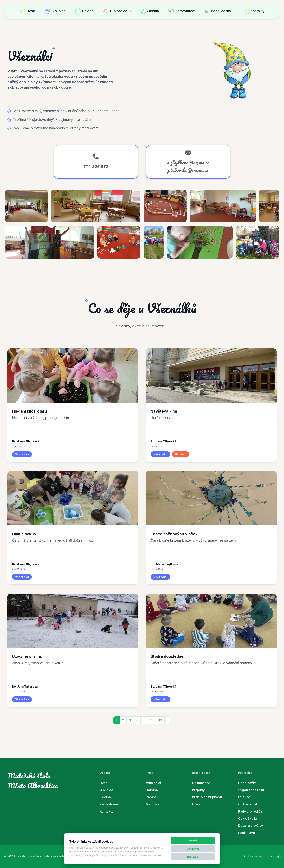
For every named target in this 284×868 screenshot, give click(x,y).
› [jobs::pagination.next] (168, 720)
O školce (55, 11)
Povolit (193, 840)
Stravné (244, 797)
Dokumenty (201, 783)
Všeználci (153, 783)
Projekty (198, 790)
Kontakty (255, 11)
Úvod (27, 11)
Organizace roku (251, 790)
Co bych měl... (249, 804)
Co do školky (248, 818)
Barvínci (152, 790)
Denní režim (247, 783)
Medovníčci (155, 804)
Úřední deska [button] (218, 11)
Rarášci (152, 797)
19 (160, 720)
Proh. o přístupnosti (207, 797)
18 (152, 720)
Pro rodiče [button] (115, 11)
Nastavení (193, 857)
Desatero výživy (251, 826)
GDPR (196, 804)
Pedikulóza (247, 833)
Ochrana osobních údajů (262, 856)
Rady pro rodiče (250, 811)
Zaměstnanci (182, 11)
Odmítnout (193, 849)
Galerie (84, 11)
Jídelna (150, 11)
